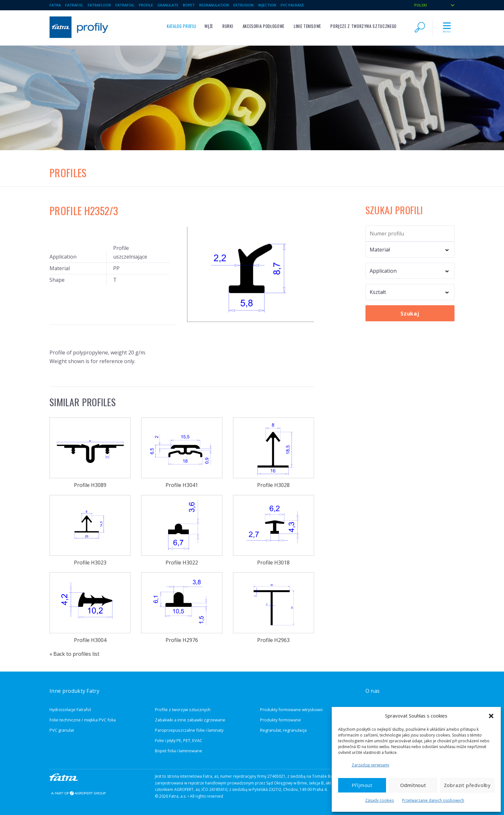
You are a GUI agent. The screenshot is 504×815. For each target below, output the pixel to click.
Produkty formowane (280, 720)
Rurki (228, 26)
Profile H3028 (274, 453)
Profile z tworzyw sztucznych (183, 710)
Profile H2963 (274, 608)
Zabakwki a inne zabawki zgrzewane (190, 720)
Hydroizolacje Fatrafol (70, 710)
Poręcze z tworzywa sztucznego (364, 26)
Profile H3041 (182, 453)
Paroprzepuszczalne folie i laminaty (189, 730)
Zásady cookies (379, 800)
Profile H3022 (182, 531)
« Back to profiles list (74, 654)
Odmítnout (413, 785)
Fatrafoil (125, 5)
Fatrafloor (99, 5)
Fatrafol (74, 5)
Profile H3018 (274, 531)
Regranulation (214, 5)
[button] (491, 716)
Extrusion (243, 5)
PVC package (292, 5)
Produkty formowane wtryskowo (291, 710)
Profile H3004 (90, 608)
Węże (209, 26)
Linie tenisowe (307, 26)
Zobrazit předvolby (467, 785)
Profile (146, 5)
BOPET (189, 5)
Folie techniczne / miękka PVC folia (83, 720)
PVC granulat (62, 730)
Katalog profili (182, 26)
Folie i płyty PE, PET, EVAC (179, 740)
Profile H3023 (90, 531)
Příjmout (362, 785)
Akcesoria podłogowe (264, 26)
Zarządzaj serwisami (370, 765)
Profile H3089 (90, 453)
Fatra (55, 5)
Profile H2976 (182, 608)
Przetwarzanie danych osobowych (433, 800)
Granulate (168, 5)
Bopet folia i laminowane (179, 751)
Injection (267, 5)
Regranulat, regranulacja (283, 730)
